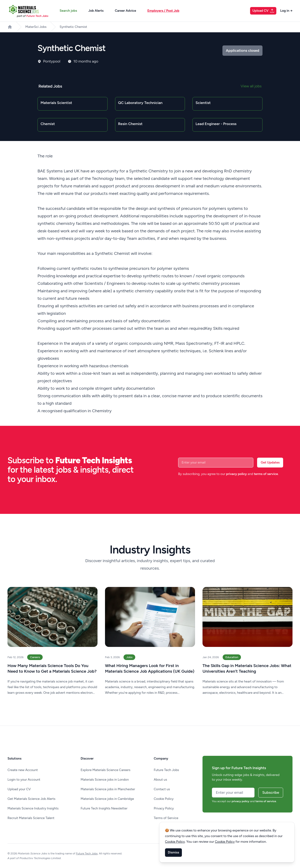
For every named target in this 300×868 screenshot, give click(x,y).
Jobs (129, 657)
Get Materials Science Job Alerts (31, 799)
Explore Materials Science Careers (105, 770)
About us (160, 780)
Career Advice (126, 11)
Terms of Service (166, 818)
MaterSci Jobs (36, 27)
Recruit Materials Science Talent (31, 818)
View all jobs (251, 86)
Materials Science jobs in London (105, 780)
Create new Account (23, 770)
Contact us (162, 789)
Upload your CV (19, 789)
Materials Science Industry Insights (33, 808)
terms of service (266, 474)
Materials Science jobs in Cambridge (107, 799)
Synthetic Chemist (73, 27)
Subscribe (271, 792)
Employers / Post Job (163, 11)
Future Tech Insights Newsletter (104, 808)
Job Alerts (96, 11)
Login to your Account (24, 780)
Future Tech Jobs (166, 770)
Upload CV (264, 11)
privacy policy (236, 474)
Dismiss (173, 852)
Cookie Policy (164, 799)
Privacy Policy (164, 808)
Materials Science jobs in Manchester (108, 789)
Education (232, 657)
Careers (35, 657)
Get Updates (270, 462)
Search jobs (68, 11)
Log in (286, 11)
